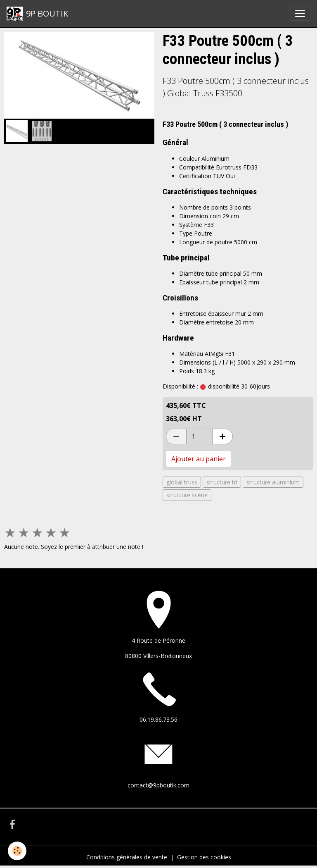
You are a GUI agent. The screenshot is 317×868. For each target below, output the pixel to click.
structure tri (222, 482)
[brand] (37, 14)
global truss (182, 482)
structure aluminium (273, 482)
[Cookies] (18, 851)
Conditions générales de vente (127, 857)
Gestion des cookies (204, 857)
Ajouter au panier (199, 459)
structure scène (187, 495)
